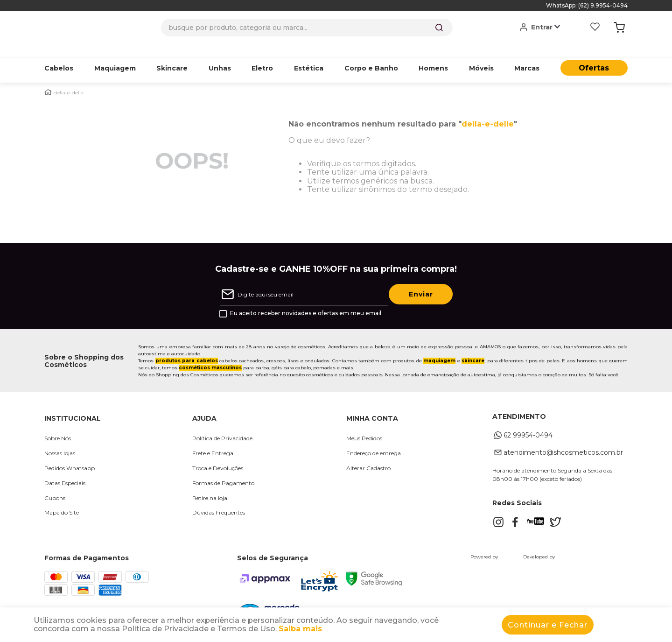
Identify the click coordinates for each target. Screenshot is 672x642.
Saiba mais (300, 629)
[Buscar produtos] (439, 28)
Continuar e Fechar (548, 625)
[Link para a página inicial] (48, 78)
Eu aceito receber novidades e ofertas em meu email (306, 299)
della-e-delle (69, 78)
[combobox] (307, 28)
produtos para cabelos (187, 346)
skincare (473, 346)
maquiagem (439, 346)
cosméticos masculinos (210, 353)
